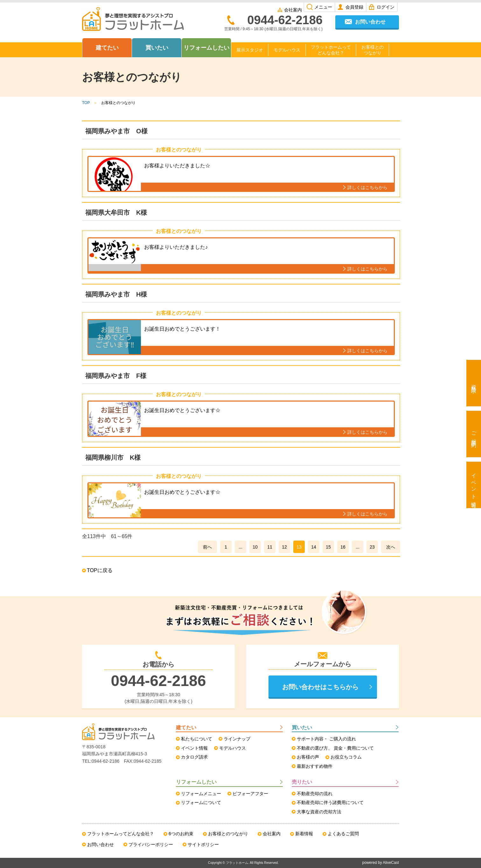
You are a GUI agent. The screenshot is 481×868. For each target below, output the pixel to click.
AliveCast (391, 863)
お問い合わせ (370, 22)
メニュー (323, 7)
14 (314, 547)
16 (343, 547)
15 (328, 547)
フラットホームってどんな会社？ (331, 50)
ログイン (386, 7)
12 (284, 547)
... (240, 547)
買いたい (157, 48)
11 (270, 547)
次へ (391, 547)
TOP (86, 103)
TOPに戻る (100, 570)
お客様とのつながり (373, 50)
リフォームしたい (206, 48)
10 (255, 547)
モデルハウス (287, 50)
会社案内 (293, 10)
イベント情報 (474, 485)
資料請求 (474, 383)
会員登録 (354, 7)
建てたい (107, 48)
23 (372, 547)
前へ (207, 547)
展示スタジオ (250, 50)
